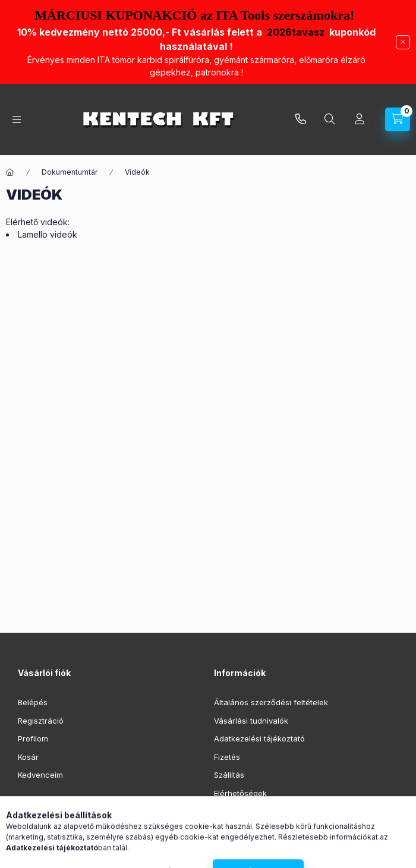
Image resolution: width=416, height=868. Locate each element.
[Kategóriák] (17, 120)
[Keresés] (330, 119)
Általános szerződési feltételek (271, 702)
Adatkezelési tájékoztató (259, 738)
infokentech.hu (301, 119)
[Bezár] (403, 42)
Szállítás (229, 775)
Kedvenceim (40, 775)
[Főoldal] (10, 172)
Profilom (33, 738)
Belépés (33, 702)
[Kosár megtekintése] (398, 119)
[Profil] (360, 119)
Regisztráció (41, 721)
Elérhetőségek (240, 793)
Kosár (28, 757)
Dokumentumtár (70, 172)
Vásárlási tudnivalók (251, 721)
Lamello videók (48, 234)
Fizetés (227, 757)
